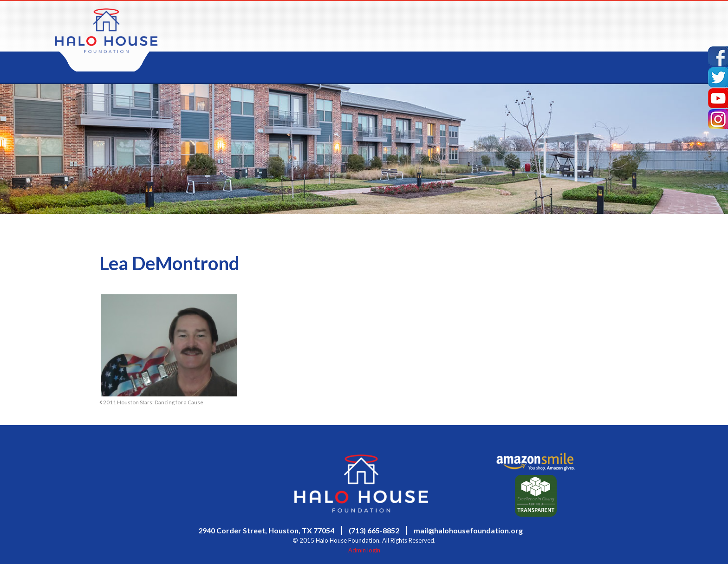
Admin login (364, 550)
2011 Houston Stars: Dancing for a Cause (151, 402)
